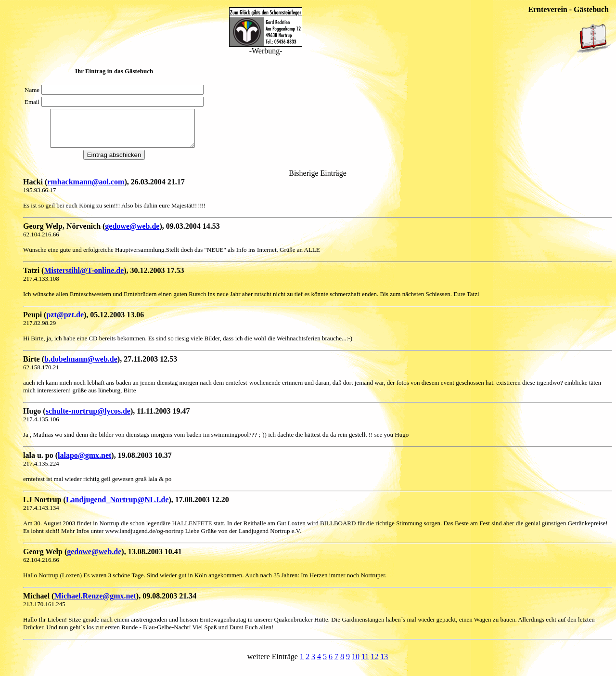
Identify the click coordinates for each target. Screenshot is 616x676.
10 (356, 664)
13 (384, 664)
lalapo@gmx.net (84, 462)
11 (365, 664)
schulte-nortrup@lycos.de (88, 418)
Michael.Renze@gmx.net (95, 603)
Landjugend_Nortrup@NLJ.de (117, 507)
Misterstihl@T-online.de (84, 278)
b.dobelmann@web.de (81, 366)
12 (374, 664)
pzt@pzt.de (65, 322)
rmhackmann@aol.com (86, 189)
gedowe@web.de (132, 233)
